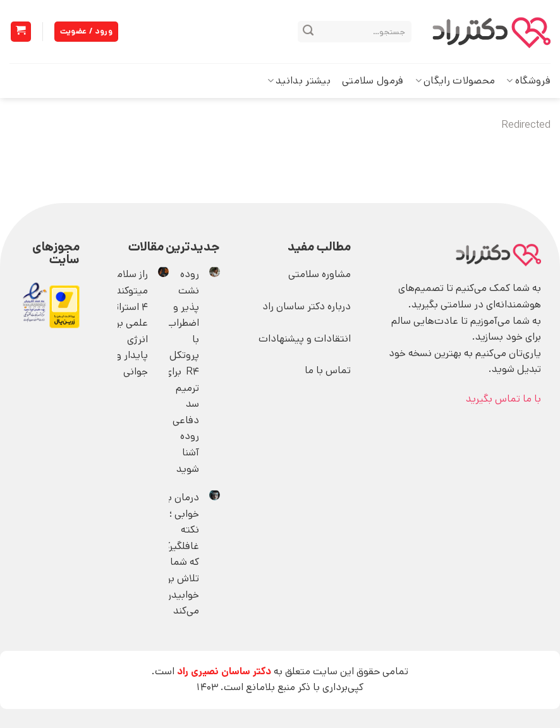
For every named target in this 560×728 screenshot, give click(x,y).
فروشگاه (528, 81)
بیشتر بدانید (299, 81)
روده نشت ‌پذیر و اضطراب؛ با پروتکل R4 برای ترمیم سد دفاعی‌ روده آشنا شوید (182, 371)
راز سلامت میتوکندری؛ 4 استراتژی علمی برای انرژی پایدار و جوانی (125, 323)
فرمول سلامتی (373, 81)
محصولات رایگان (455, 81)
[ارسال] (308, 32)
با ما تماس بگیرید (503, 399)
